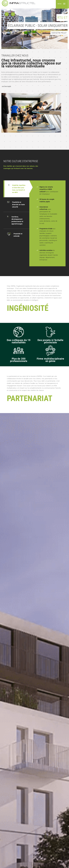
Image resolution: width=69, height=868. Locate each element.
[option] (34, 24)
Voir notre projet (59, 33)
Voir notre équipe (6, 86)
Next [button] (63, 113)
